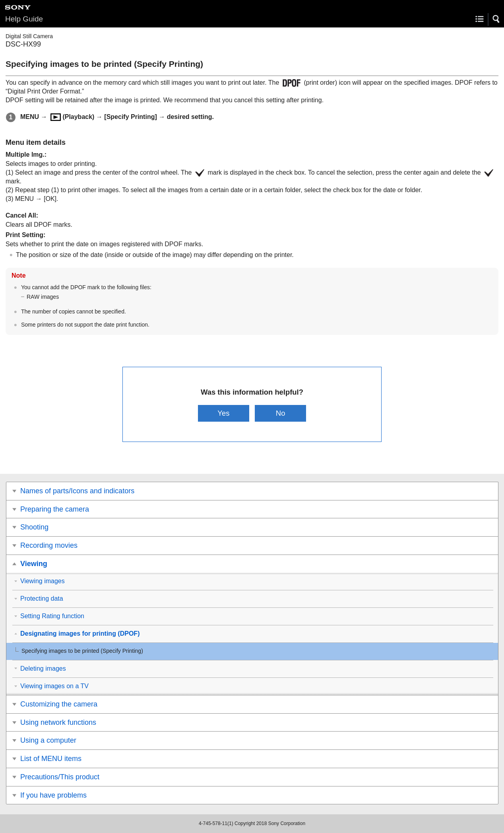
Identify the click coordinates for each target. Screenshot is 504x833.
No (281, 413)
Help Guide (24, 19)
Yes (223, 413)
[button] (496, 19)
